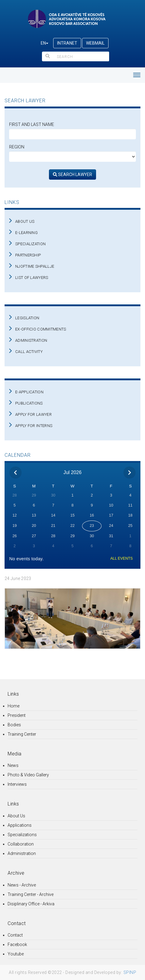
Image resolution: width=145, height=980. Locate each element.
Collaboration (21, 844)
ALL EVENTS (122, 558)
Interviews (17, 784)
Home (14, 706)
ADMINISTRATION (31, 340)
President (17, 715)
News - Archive (22, 885)
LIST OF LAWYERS (32, 278)
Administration (22, 853)
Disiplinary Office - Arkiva (31, 904)
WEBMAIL (95, 43)
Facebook (17, 944)
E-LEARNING (26, 233)
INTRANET (67, 43)
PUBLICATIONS (29, 403)
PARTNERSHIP (28, 255)
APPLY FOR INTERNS (34, 426)
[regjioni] (72, 157)
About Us (16, 816)
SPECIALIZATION (30, 244)
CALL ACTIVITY (29, 352)
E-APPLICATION (29, 392)
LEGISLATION (27, 318)
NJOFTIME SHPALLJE (35, 266)
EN (45, 43)
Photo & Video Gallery (28, 775)
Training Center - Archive (31, 894)
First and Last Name (32, 124)
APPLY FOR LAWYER (33, 414)
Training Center (22, 734)
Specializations (22, 835)
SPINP (130, 972)
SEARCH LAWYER (72, 175)
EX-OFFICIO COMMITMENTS (41, 329)
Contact (15, 935)
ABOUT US (25, 221)
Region (17, 147)
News (13, 765)
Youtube (16, 954)
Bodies (14, 725)
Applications (20, 825)
